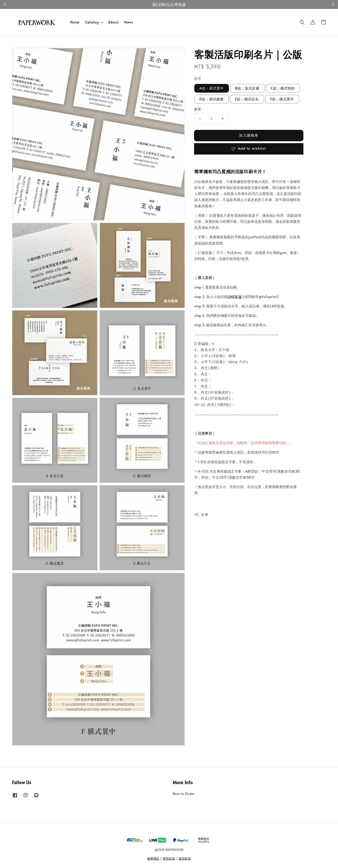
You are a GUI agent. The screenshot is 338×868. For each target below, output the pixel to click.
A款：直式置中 (212, 88)
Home (75, 22)
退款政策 (185, 858)
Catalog (92, 22)
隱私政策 (169, 858)
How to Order (184, 794)
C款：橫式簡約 (283, 88)
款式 (198, 78)
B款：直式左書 (247, 88)
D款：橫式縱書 (212, 99)
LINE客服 (235, 297)
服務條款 (153, 858)
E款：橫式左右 (247, 99)
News (129, 22)
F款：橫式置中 (282, 99)
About (113, 22)
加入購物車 (249, 135)
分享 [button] (201, 515)
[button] (302, 22)
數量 (198, 109)
